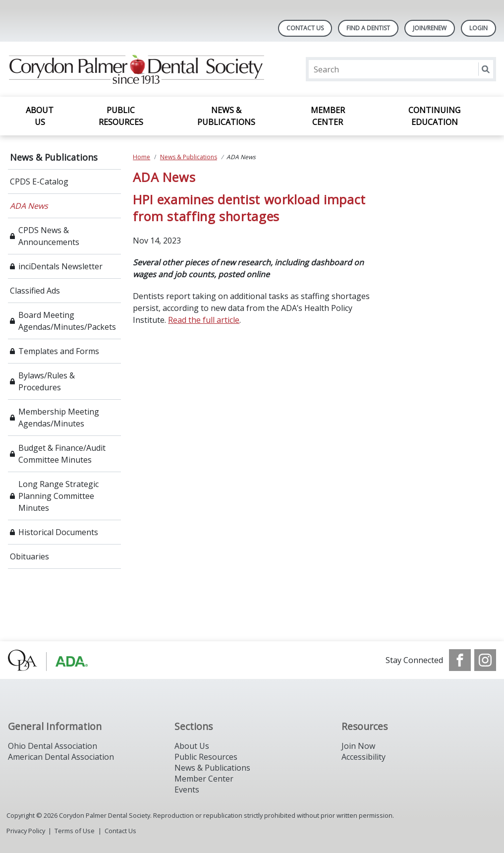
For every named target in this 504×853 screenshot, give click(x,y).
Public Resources (121, 116)
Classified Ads (35, 291)
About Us (40, 116)
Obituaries (29, 556)
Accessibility (364, 757)
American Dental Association (61, 757)
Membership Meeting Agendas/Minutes (59, 418)
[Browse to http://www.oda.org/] (58, 660)
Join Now (358, 746)
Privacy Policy (26, 831)
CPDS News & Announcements (49, 236)
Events (187, 790)
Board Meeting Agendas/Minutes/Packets (67, 321)
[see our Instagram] (485, 660)
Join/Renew (430, 28)
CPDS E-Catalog (39, 182)
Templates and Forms (59, 351)
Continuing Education (434, 116)
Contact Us (305, 28)
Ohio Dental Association (53, 746)
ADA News (29, 206)
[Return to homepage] (136, 69)
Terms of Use (75, 831)
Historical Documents (58, 532)
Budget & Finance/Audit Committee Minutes (62, 454)
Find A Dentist (368, 28)
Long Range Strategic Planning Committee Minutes (58, 496)
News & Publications (226, 116)
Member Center (328, 116)
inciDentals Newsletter (60, 266)
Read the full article (204, 320)
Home (141, 157)
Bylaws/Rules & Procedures (47, 381)
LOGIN (478, 28)
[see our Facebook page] (460, 660)
